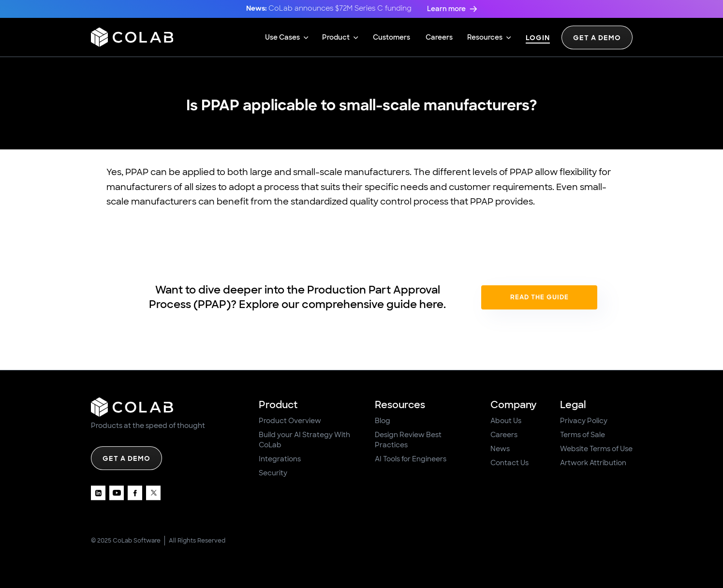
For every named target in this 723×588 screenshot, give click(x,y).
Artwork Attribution (593, 463)
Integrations (280, 459)
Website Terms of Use (596, 449)
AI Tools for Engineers (411, 459)
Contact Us (509, 463)
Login (538, 38)
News (500, 449)
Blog (383, 421)
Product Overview (290, 421)
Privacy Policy (584, 421)
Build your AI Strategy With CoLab (304, 440)
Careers (504, 435)
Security (273, 473)
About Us (506, 421)
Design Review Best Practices (408, 440)
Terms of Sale (583, 435)
